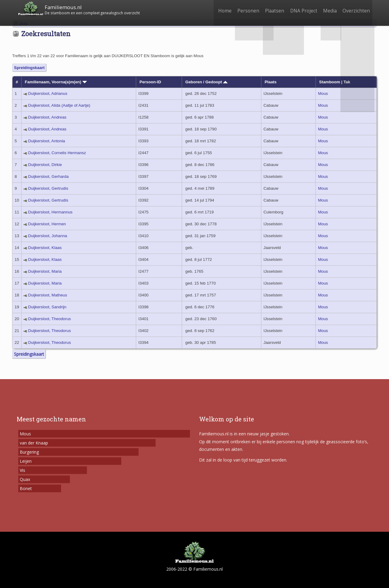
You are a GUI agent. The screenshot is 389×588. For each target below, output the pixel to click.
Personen (242, 8)
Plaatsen (270, 8)
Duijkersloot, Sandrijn (47, 307)
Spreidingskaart (29, 68)
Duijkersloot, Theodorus (50, 319)
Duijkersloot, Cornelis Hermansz (57, 153)
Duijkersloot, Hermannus (50, 212)
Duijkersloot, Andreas (47, 117)
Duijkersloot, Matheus (48, 295)
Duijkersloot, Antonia (47, 141)
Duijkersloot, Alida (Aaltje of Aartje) (59, 105)
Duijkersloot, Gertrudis (48, 188)
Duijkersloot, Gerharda (48, 176)
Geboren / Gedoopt (207, 82)
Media (328, 8)
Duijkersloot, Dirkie (45, 165)
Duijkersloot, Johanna (48, 236)
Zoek (23, 24)
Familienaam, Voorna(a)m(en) (56, 82)
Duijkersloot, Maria (45, 271)
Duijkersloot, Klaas (45, 248)
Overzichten (356, 8)
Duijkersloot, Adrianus (48, 93)
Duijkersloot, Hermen (47, 224)
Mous (323, 93)
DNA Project (300, 8)
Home (217, 8)
